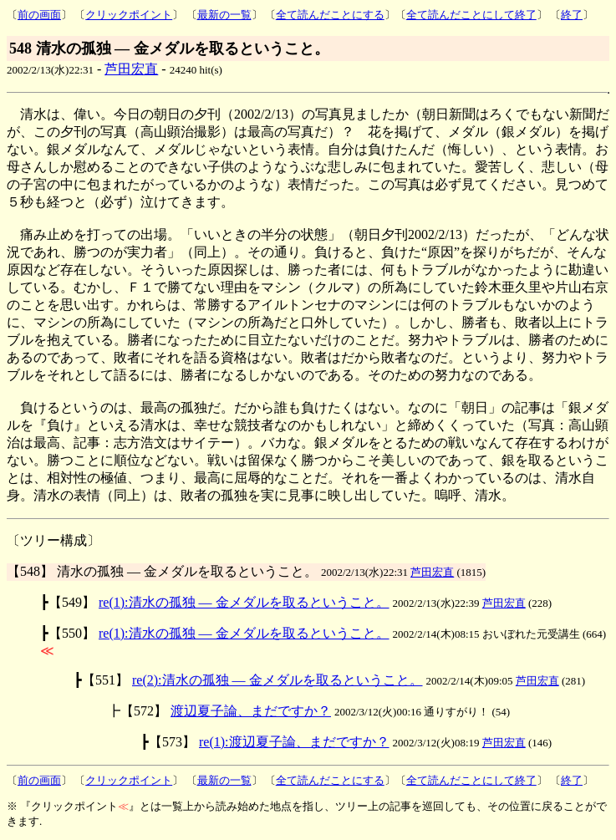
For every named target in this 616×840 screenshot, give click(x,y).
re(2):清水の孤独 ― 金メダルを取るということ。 (277, 680)
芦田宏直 (131, 69)
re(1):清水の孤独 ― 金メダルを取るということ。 (244, 602)
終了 (572, 15)
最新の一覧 (224, 15)
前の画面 (39, 15)
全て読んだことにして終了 (471, 15)
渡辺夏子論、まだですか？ (251, 711)
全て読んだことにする (330, 15)
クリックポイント (129, 15)
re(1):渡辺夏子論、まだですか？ (294, 742)
